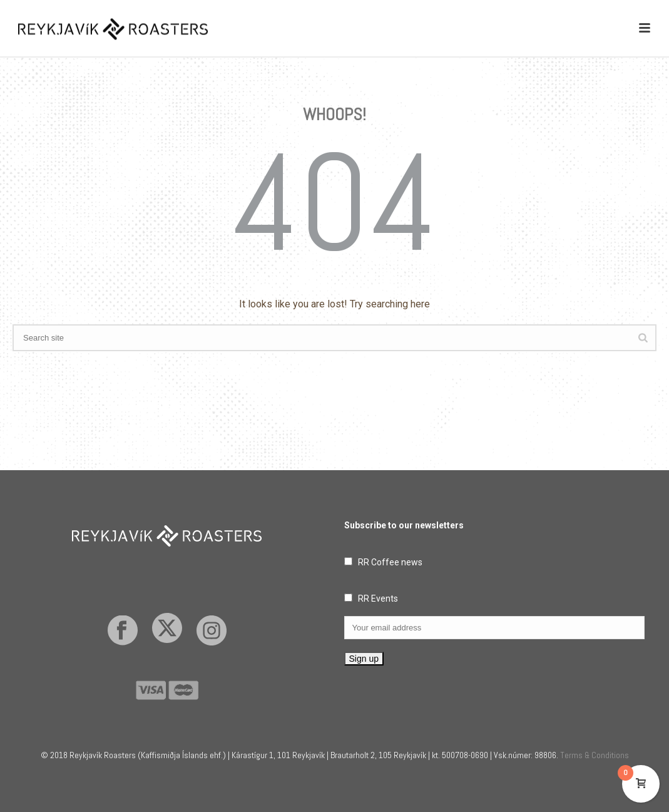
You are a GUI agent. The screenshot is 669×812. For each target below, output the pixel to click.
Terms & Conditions (595, 755)
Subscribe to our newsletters (404, 525)
